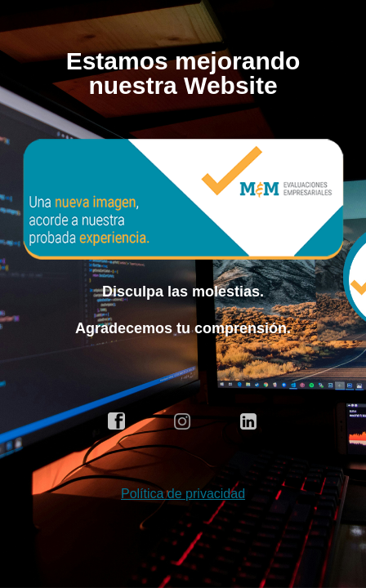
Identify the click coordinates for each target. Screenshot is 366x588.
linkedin (249, 421)
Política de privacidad (183, 494)
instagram (183, 421)
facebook (117, 421)
